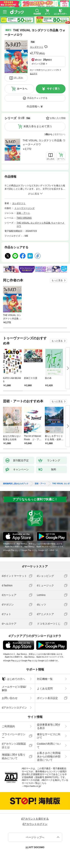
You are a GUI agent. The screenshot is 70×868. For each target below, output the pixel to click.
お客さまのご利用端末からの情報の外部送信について (49, 756)
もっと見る (57, 280)
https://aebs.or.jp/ (33, 786)
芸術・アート (23, 213)
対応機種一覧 (45, 679)
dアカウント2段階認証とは (14, 745)
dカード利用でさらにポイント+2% (44, 70)
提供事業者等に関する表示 (49, 726)
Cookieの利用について (49, 745)
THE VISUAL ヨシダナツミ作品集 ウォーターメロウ (44, 142)
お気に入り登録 (58, 118)
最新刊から (60, 134)
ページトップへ (35, 837)
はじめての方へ (14, 679)
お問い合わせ (10, 698)
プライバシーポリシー (14, 736)
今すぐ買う (53, 89)
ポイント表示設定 (47, 698)
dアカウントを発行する (35, 819)
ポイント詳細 (38, 64)
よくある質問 (45, 688)
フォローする (46, 47)
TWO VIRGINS (24, 218)
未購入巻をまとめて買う (38, 126)
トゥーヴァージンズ (24, 208)
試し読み (18, 78)
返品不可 (34, 74)
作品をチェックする (37, 98)
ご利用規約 (8, 726)
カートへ (22, 89)
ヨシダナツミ (37, 47)
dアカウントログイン (14, 708)
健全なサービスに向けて (49, 736)
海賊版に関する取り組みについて (14, 756)
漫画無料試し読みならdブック (16, 484)
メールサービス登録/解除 (14, 688)
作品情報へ (33, 106)
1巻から (49, 134)
